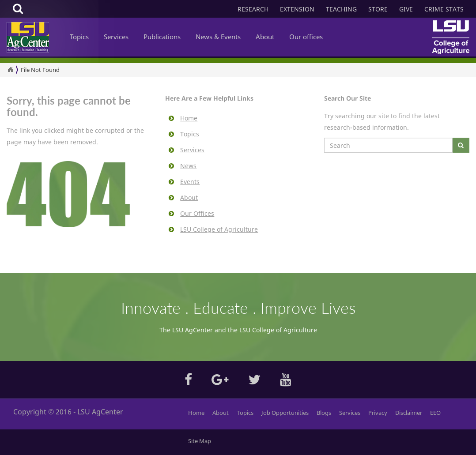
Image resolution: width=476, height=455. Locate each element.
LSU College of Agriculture (219, 229)
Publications (162, 37)
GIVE (406, 9)
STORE (378, 9)
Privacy (378, 413)
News (188, 166)
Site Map (200, 441)
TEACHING (341, 9)
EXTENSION (297, 9)
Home (189, 118)
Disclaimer (409, 413)
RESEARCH (253, 9)
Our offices (306, 37)
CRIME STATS (444, 9)
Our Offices (197, 213)
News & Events (218, 37)
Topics (79, 37)
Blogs (324, 413)
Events (190, 182)
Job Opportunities (285, 413)
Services (116, 37)
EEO (435, 413)
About (265, 37)
